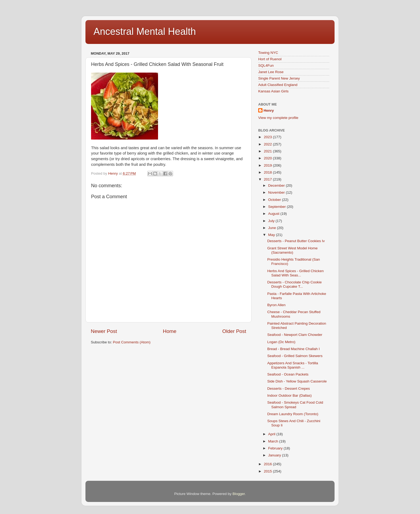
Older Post (234, 331)
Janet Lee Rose (271, 72)
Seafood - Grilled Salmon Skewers (295, 356)
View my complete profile (278, 118)
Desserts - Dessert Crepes (289, 389)
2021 (268, 151)
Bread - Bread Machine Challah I (294, 349)
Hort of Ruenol (270, 59)
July (272, 221)
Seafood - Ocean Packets (288, 374)
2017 (268, 179)
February (276, 448)
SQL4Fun (266, 65)
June (273, 228)
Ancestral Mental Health (145, 31)
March (274, 441)
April (272, 434)
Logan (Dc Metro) (281, 342)
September (277, 207)
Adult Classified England (278, 85)
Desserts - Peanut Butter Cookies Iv (296, 241)
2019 (268, 165)
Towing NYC (268, 53)
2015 (268, 471)
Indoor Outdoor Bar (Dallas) (290, 395)
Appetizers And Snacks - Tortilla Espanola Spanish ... (293, 365)
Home (170, 331)
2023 (268, 137)
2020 (268, 158)
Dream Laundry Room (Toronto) (293, 414)
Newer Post (104, 331)
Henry (269, 110)
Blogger (239, 494)
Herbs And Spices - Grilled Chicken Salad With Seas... (296, 273)
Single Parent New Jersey (279, 78)
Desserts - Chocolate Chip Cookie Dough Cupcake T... (295, 284)
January (275, 455)
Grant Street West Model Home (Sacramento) (292, 250)
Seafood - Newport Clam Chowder (295, 335)
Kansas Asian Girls (273, 91)
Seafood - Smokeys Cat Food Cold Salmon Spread (295, 405)
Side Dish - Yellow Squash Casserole (297, 381)
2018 (268, 172)
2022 (268, 144)
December (277, 185)
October (275, 200)
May (272, 235)
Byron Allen (276, 305)
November (277, 192)
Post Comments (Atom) (132, 342)
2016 (268, 464)
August (274, 214)
